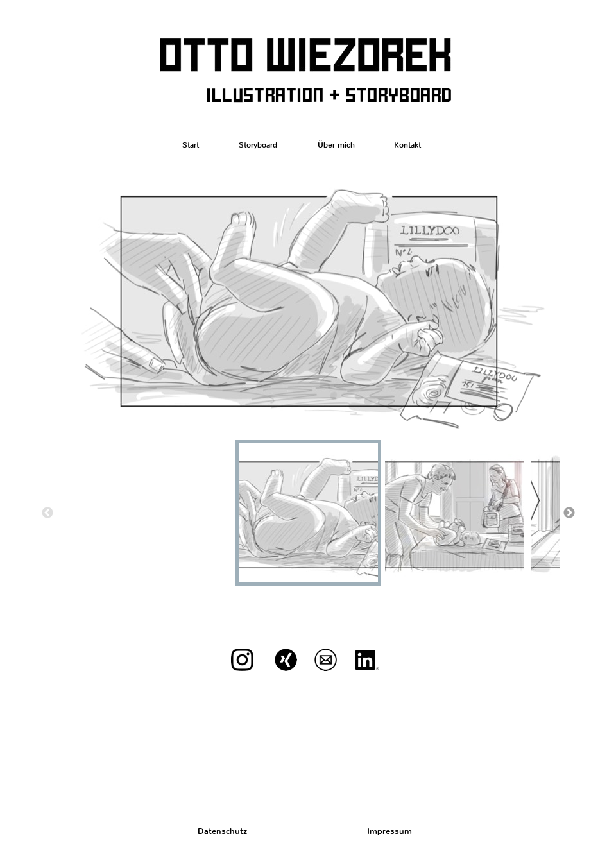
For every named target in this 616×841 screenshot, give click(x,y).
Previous (47, 513)
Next (569, 513)
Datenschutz (222, 831)
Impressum (389, 831)
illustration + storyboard (329, 94)
